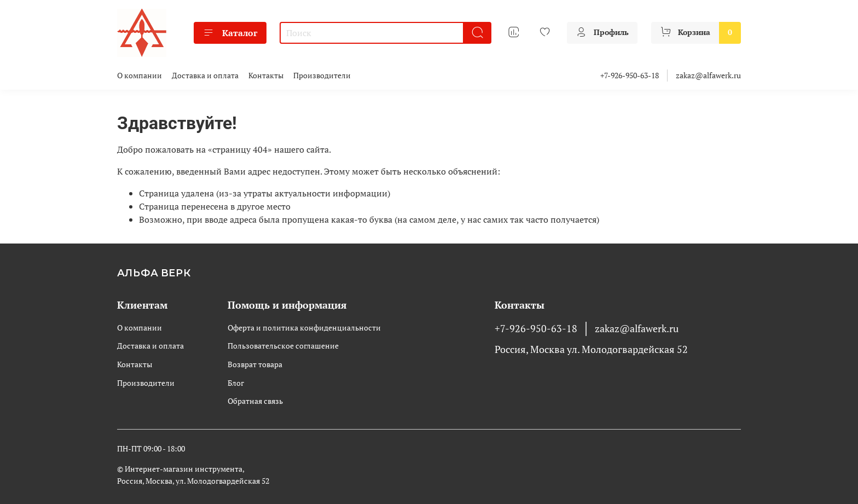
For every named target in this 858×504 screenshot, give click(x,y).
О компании (140, 75)
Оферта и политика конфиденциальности (304, 328)
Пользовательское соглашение (283, 346)
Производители (322, 75)
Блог (236, 383)
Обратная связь (255, 401)
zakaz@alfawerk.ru (708, 75)
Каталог (230, 33)
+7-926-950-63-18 (630, 75)
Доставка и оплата (205, 75)
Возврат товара (255, 364)
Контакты (266, 75)
